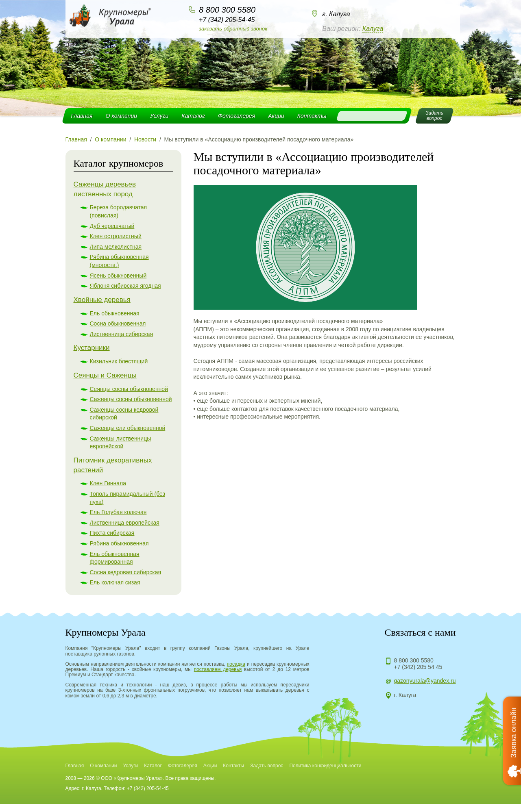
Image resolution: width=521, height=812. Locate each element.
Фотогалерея (237, 116)
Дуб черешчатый (112, 226)
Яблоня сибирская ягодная (125, 286)
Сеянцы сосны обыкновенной (129, 389)
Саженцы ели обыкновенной (128, 428)
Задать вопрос (267, 766)
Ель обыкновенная (115, 313)
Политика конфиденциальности (325, 766)
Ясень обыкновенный (118, 276)
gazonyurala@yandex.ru (425, 681)
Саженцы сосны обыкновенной (131, 399)
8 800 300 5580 (227, 10)
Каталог (193, 116)
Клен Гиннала (108, 483)
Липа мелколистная (116, 247)
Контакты (312, 116)
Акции (276, 116)
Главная (82, 116)
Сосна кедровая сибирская (126, 572)
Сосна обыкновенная (118, 323)
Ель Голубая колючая (118, 512)
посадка (236, 664)
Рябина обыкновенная (119, 543)
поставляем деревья (218, 669)
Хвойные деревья (102, 300)
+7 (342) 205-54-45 (227, 20)
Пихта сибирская (112, 533)
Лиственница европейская (125, 523)
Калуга (373, 29)
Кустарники (92, 348)
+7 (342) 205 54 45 (418, 667)
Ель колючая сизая (115, 582)
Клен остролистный (116, 236)
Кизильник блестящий (119, 361)
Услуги (159, 116)
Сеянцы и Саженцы (105, 375)
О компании (121, 116)
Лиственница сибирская (122, 334)
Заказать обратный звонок (233, 29)
